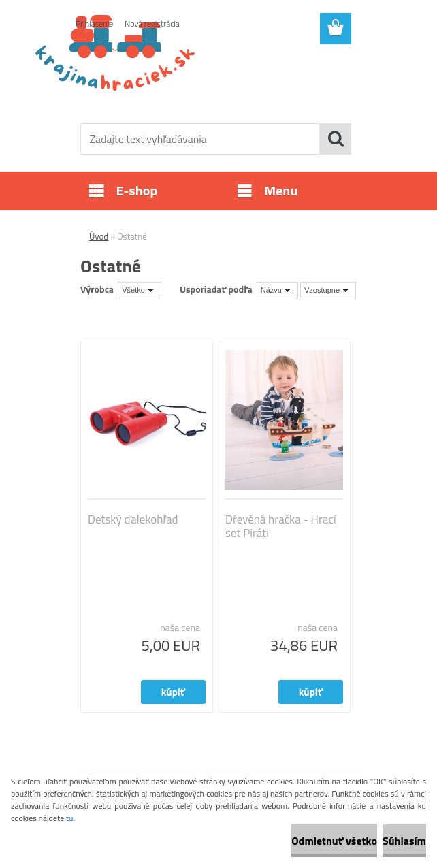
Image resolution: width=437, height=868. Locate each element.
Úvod (99, 236)
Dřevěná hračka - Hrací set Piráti (281, 526)
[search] (336, 139)
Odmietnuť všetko (334, 841)
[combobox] (277, 290)
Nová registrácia (152, 23)
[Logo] (210, 79)
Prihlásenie (94, 23)
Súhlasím (404, 841)
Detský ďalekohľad (133, 519)
